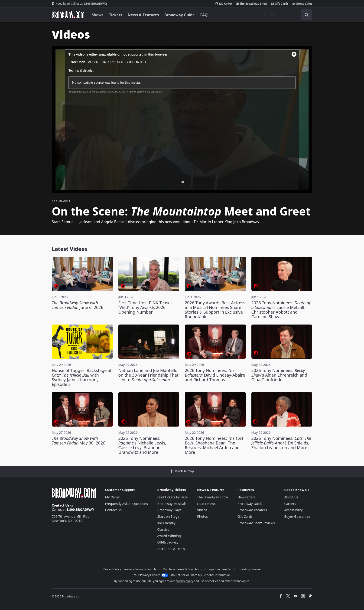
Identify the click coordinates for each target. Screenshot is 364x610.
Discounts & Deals (171, 549)
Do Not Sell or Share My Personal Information (201, 575)
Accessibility (293, 510)
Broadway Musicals (172, 504)
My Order (224, 4)
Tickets (116, 15)
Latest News (206, 504)
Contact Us (61, 505)
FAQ (204, 15)
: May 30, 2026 (79, 441)
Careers (290, 504)
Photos (202, 516)
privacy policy (184, 581)
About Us (291, 497)
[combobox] (286, 15)
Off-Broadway (168, 542)
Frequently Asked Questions (127, 504)
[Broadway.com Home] (68, 15)
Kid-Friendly (166, 523)
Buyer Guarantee (297, 516)
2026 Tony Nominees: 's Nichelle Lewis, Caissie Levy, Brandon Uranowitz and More (142, 445)
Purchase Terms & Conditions (183, 569)
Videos (202, 510)
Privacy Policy (112, 569)
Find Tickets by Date (173, 497)
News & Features (143, 15)
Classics (163, 529)
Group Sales (302, 4)
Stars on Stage (168, 516)
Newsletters (247, 497)
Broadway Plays (169, 510)
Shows (98, 15)
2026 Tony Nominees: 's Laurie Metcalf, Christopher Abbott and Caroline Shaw (281, 310)
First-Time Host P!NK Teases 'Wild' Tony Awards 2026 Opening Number (146, 307)
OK (182, 182)
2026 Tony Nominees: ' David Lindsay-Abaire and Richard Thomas (215, 375)
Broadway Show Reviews (256, 523)
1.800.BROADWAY (80, 4)
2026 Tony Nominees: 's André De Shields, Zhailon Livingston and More (281, 443)
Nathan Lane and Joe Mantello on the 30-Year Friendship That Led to (148, 375)
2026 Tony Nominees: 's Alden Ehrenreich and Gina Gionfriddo (279, 375)
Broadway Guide (179, 15)
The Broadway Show (252, 4)
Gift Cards (280, 4)
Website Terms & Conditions (142, 569)
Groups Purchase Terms (220, 569)
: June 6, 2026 (78, 305)
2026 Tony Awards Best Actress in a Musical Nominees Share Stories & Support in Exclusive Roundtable (215, 310)
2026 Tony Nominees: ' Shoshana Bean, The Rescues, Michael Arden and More (214, 445)
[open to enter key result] (307, 15)
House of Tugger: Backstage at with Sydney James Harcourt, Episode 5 (82, 377)
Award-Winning (169, 536)
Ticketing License (250, 569)
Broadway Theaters (252, 510)
